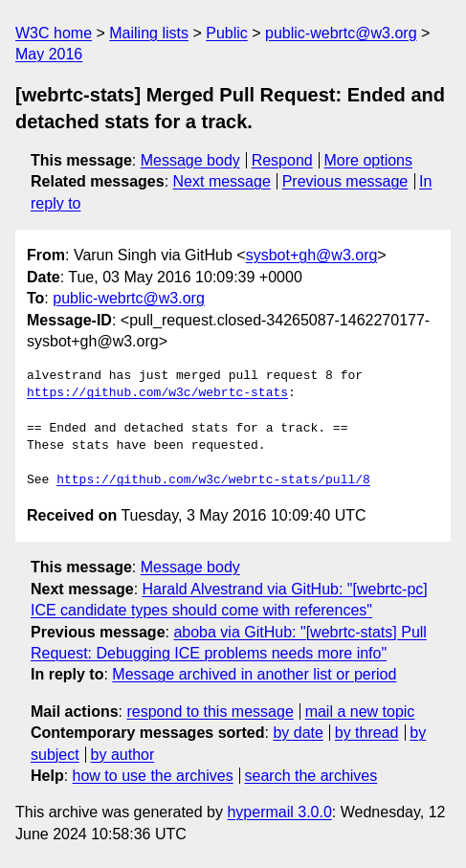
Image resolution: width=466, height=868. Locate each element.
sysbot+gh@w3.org (312, 255)
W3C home (54, 33)
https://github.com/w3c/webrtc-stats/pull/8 (213, 480)
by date (298, 733)
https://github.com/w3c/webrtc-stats (157, 393)
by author (123, 755)
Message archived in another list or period (254, 674)
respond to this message (210, 712)
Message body (190, 160)
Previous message (345, 181)
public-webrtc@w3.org (341, 33)
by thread (367, 733)
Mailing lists (149, 33)
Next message (222, 181)
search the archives (311, 776)
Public (227, 33)
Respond (282, 160)
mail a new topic (360, 712)
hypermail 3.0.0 (279, 812)
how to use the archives (153, 776)
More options (369, 160)
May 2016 (49, 54)
